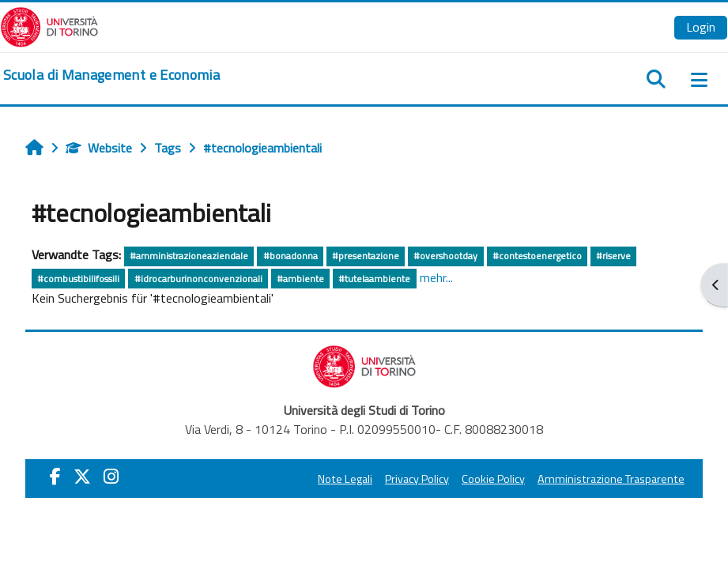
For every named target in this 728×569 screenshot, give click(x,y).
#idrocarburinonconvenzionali (198, 279)
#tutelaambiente (374, 279)
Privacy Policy (417, 479)
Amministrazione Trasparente (611, 479)
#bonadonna (290, 256)
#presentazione (366, 256)
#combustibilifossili (78, 279)
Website (99, 148)
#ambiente (300, 279)
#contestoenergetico (537, 256)
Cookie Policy (493, 479)
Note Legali (345, 479)
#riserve (613, 256)
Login (701, 27)
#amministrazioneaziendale (189, 256)
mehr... (436, 277)
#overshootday (445, 256)
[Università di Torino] (49, 25)
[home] (111, 75)
